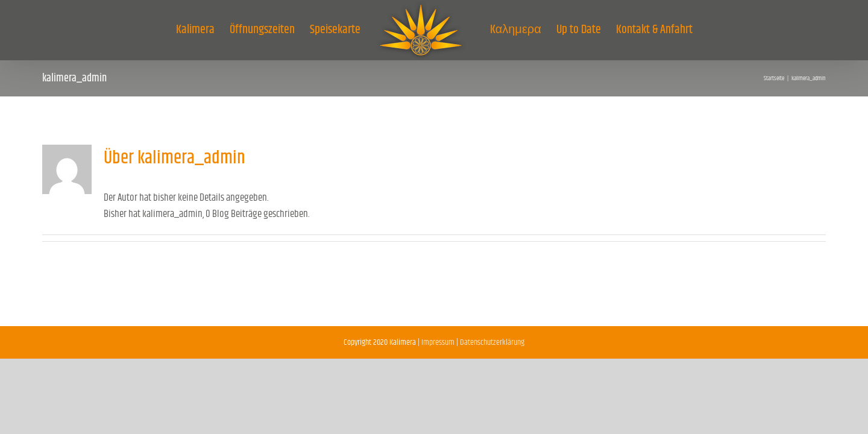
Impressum (438, 342)
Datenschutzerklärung (492, 342)
